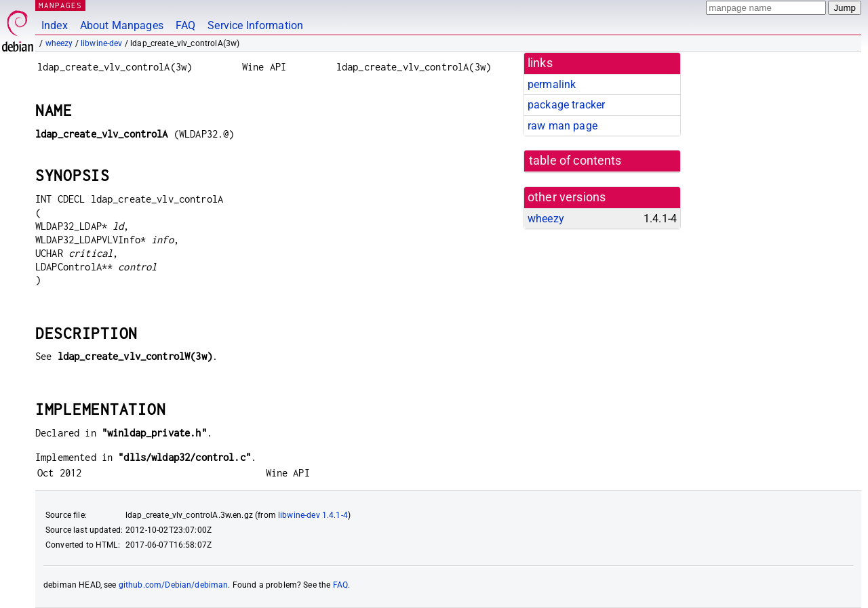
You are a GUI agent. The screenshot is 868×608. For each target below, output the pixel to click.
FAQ (185, 25)
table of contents (575, 161)
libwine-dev (102, 43)
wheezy (59, 43)
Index (55, 25)
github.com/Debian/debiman (174, 585)
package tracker (566, 105)
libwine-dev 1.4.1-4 (313, 515)
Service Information (255, 25)
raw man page (563, 126)
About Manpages (122, 25)
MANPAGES (60, 5)
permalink (552, 84)
